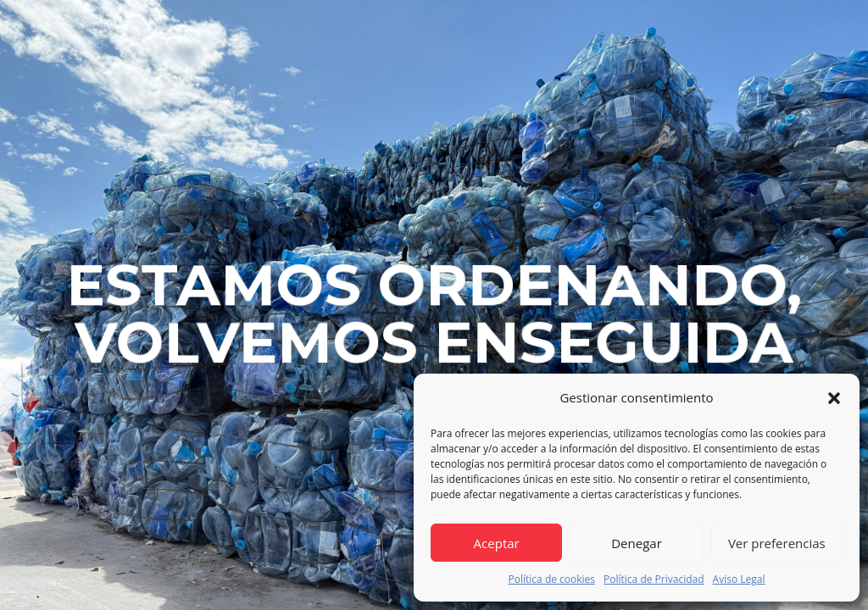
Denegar (637, 543)
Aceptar (497, 543)
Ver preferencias (777, 543)
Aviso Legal (739, 579)
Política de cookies (552, 579)
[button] (834, 398)
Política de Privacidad (654, 579)
